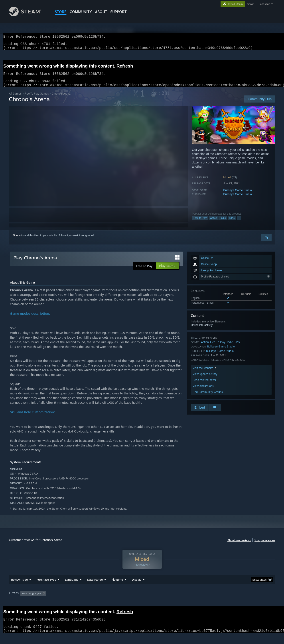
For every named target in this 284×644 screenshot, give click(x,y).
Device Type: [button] (236, 602)
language (265, 4)
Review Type (19, 588)
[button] (24, 601)
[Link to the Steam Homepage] (28, 15)
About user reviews (239, 546)
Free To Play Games (37, 99)
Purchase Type (46, 588)
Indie (223, 223)
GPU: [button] (217, 602)
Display (137, 588)
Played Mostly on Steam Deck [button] (142, 602)
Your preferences (265, 546)
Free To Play (218, 347)
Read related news (204, 385)
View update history (205, 379)
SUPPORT (118, 12)
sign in (251, 4)
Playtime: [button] (110, 602)
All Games (15, 99)
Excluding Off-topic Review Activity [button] (76, 602)
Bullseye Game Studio (238, 195)
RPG (232, 223)
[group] (142, 602)
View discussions (203, 391)
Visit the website (205, 373)
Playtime (117, 588)
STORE (61, 12)
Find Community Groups (208, 397)
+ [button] (239, 223)
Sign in (17, 241)
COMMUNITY (81, 12)
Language (72, 588)
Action (214, 223)
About (101, 12)
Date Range (95, 588)
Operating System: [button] (179, 602)
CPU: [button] (202, 602)
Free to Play (200, 223)
